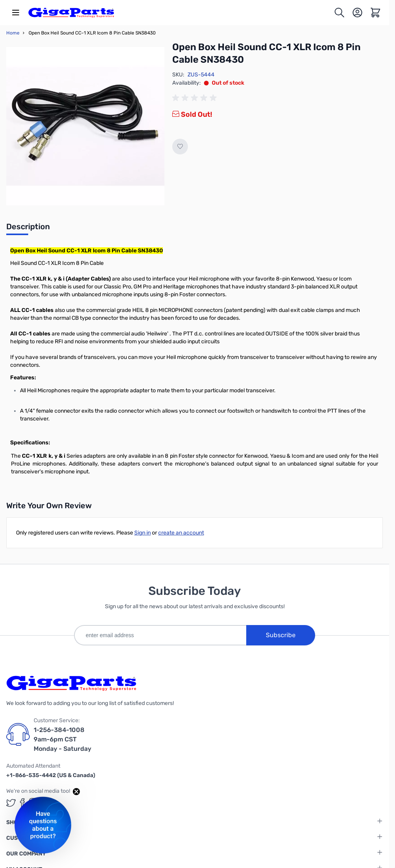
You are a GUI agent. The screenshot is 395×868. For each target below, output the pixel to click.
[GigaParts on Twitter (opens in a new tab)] (11, 803)
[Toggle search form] (339, 13)
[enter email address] (160, 635)
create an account (181, 533)
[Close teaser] (76, 792)
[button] (43, 825)
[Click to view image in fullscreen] (85, 126)
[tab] (28, 229)
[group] (196, 98)
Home (13, 33)
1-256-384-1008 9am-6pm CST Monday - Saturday (62, 739)
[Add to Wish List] (180, 147)
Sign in (142, 533)
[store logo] (71, 13)
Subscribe (281, 635)
